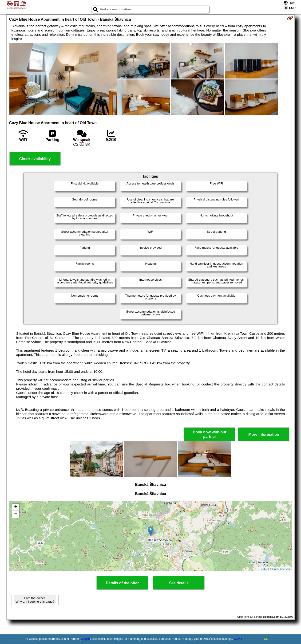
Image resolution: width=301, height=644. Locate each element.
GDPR (238, 639)
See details (179, 583)
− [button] (16, 514)
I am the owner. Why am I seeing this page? (35, 600)
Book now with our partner (210, 434)
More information (264, 434)
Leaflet (264, 569)
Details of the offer (122, 583)
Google (85, 639)
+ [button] (16, 507)
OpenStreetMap (281, 569)
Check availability (35, 159)
